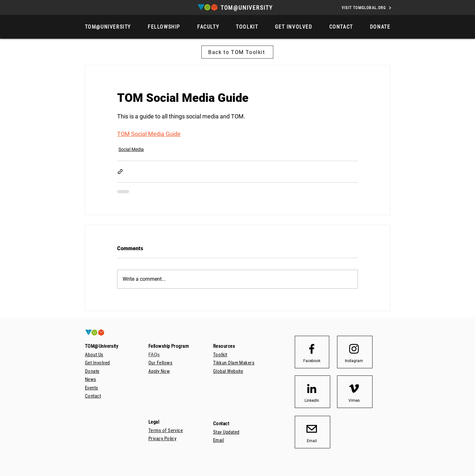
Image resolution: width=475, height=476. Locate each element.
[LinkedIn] (312, 401)
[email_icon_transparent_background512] (312, 429)
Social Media (131, 149)
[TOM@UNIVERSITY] (247, 8)
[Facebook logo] (312, 349)
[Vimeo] (354, 401)
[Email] (312, 441)
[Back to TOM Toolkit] (237, 52)
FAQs (154, 355)
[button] (380, 27)
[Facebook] (312, 361)
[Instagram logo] (354, 349)
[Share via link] (120, 172)
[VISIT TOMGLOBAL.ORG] (367, 8)
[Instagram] (354, 361)
